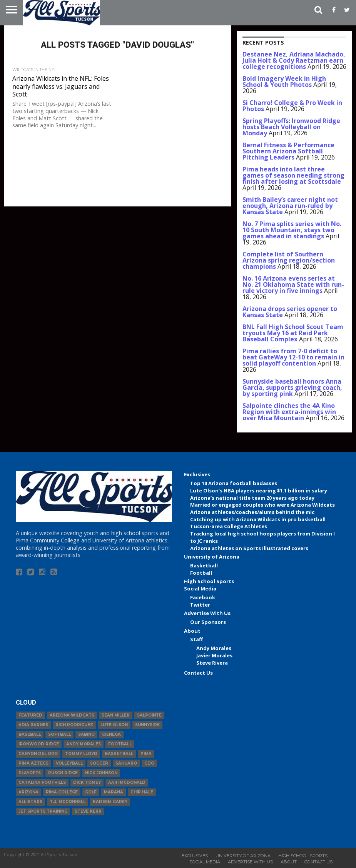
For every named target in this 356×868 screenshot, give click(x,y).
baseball (30, 734)
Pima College (62, 792)
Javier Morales (214, 655)
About (192, 631)
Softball (59, 734)
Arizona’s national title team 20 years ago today (252, 498)
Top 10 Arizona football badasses (234, 483)
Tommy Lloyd (81, 754)
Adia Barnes (33, 725)
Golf (91, 792)
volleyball (69, 763)
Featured (30, 715)
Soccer (99, 763)
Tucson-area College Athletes (229, 526)
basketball (119, 754)
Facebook (203, 597)
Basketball (204, 565)
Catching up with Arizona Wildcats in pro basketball (258, 519)
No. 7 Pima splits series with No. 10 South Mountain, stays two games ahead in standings (292, 230)
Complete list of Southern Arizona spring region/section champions (289, 260)
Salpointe (149, 715)
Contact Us (198, 673)
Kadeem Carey (110, 802)
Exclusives (197, 474)
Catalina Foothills (42, 782)
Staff (196, 639)
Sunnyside (147, 725)
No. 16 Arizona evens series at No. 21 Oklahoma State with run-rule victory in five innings (293, 284)
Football (201, 573)
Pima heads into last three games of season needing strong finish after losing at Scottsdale (293, 175)
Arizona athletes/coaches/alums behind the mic (252, 512)
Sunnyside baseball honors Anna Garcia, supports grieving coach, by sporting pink (292, 387)
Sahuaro (126, 763)
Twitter (200, 605)
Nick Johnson (101, 773)
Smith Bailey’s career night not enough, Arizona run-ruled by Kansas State (290, 206)
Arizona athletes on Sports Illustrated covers (249, 548)
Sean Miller (116, 715)
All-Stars (30, 802)
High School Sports (209, 581)
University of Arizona (212, 557)
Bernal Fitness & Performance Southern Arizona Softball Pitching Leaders (288, 151)
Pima (146, 754)
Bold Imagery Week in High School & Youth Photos (284, 81)
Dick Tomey (87, 782)
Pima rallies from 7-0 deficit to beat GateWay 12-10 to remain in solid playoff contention (293, 357)
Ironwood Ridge (39, 744)
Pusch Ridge (63, 773)
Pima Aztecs (33, 763)
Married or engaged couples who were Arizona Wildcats (262, 505)
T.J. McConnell (68, 802)
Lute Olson (114, 725)
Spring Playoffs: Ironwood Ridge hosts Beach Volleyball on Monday (291, 127)
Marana (114, 792)
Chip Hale (142, 792)
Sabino (86, 734)
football (120, 744)
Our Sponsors (208, 622)
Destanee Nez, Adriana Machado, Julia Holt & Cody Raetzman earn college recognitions (294, 60)
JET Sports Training (43, 811)
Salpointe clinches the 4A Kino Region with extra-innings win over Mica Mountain (289, 412)
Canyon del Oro (38, 754)
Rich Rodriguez (74, 725)
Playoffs (30, 773)
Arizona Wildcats (72, 715)
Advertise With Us (207, 613)
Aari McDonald (127, 782)
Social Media (200, 589)
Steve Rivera (212, 663)
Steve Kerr (88, 811)
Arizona (28, 792)
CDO (149, 763)
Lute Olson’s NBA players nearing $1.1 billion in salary (259, 491)
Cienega (111, 734)
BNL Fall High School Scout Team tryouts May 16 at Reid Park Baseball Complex (293, 333)
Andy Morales (214, 648)
